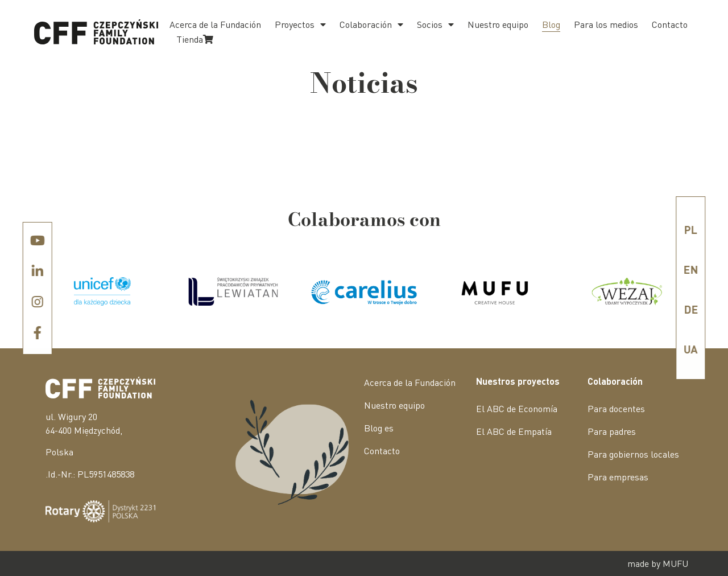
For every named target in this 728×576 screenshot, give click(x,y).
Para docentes (616, 408)
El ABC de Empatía (514, 431)
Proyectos (300, 24)
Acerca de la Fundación (215, 24)
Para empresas (618, 477)
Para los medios (606, 24)
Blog (551, 24)
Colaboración (371, 24)
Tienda (195, 39)
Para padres (612, 431)
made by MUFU (658, 563)
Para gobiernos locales (633, 454)
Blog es (379, 428)
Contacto (670, 24)
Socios (435, 24)
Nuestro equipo (498, 24)
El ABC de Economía (517, 408)
